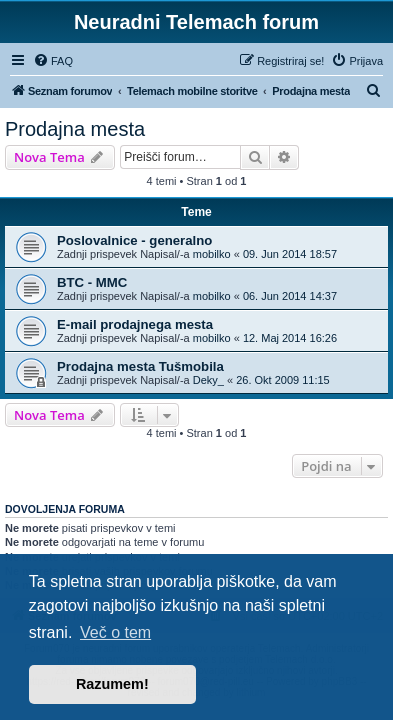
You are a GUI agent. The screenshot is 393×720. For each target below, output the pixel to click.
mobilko (212, 254)
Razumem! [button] (112, 684)
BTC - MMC (92, 282)
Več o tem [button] (115, 632)
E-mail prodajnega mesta (135, 324)
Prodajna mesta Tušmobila (140, 366)
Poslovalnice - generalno (134, 240)
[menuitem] (53, 61)
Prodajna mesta (75, 129)
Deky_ (208, 380)
